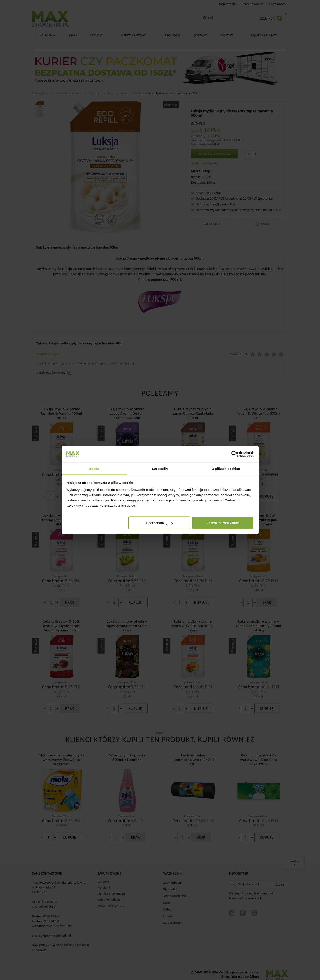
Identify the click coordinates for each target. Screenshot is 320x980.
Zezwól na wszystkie (223, 523)
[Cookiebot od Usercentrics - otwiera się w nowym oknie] (234, 454)
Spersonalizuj (159, 523)
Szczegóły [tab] (160, 468)
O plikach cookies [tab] (226, 468)
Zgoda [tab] (94, 468)
